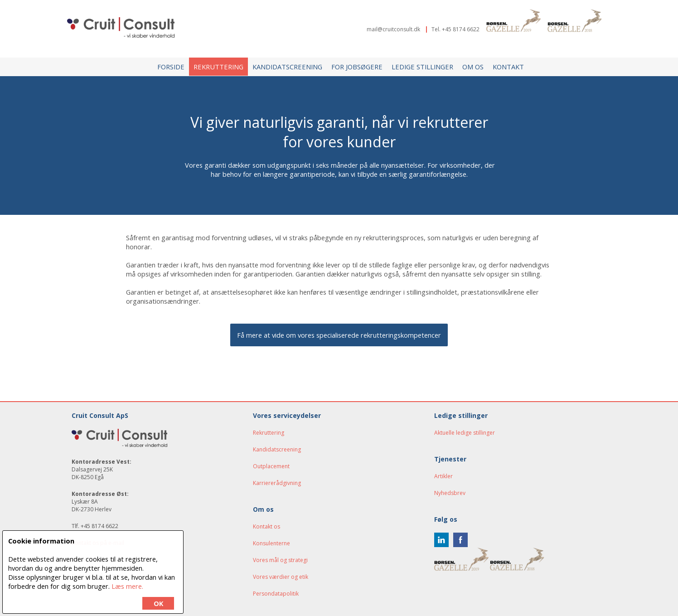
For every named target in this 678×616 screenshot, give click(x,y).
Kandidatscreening (287, 67)
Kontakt (508, 67)
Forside (171, 67)
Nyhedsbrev (450, 493)
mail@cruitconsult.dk (393, 29)
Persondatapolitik (276, 594)
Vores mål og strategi (280, 560)
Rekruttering (218, 67)
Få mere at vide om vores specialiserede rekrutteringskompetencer (339, 335)
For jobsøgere (357, 67)
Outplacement (271, 466)
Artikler (443, 476)
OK (158, 603)
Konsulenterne (271, 543)
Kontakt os (266, 526)
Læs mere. (127, 586)
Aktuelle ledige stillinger (465, 433)
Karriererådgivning (277, 483)
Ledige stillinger (422, 67)
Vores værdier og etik (281, 577)
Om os (473, 67)
